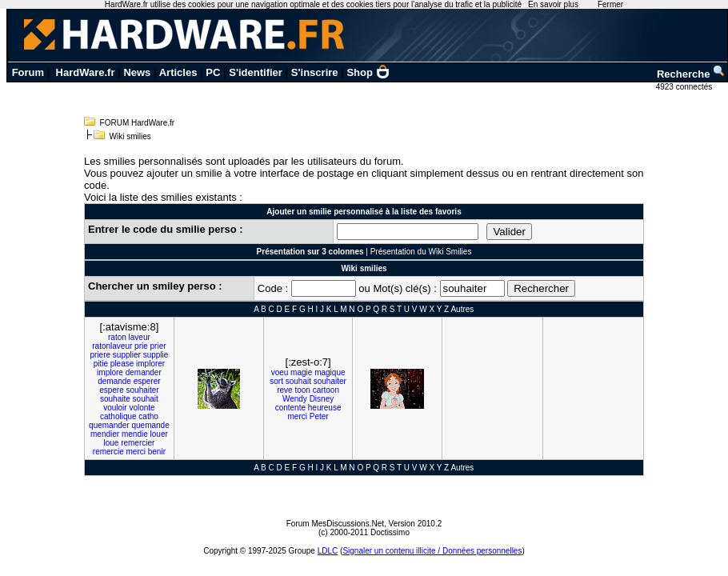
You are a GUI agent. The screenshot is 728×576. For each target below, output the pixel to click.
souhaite (115, 399)
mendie (135, 434)
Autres (462, 309)
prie (141, 346)
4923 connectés (685, 87)
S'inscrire (315, 72)
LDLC (328, 551)
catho (148, 416)
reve (284, 390)
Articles (178, 72)
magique (330, 372)
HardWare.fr (86, 72)
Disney (322, 399)
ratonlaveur (112, 346)
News (137, 72)
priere (100, 355)
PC (213, 72)
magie (301, 372)
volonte (142, 408)
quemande (150, 425)
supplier (127, 355)
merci (136, 452)
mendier (105, 434)
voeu (280, 372)
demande (114, 381)
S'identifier (256, 72)
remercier (138, 443)
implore (110, 372)
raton (117, 337)
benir (157, 452)
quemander (109, 425)
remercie (108, 452)
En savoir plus (553, 4)
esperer (147, 381)
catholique (118, 416)
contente (290, 408)
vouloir (115, 408)
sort (276, 381)
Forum (28, 72)
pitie (101, 364)
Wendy (295, 399)
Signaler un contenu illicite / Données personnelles (432, 551)
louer (159, 434)
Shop (368, 72)
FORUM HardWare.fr (138, 123)
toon (302, 390)
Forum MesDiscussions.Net (335, 524)
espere (112, 390)
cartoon (326, 390)
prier (158, 346)
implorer (150, 364)
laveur (140, 337)
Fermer (610, 4)
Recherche (691, 74)
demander (144, 372)
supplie (156, 355)
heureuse (325, 408)
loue (111, 443)
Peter (319, 416)
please (122, 364)
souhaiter (143, 390)
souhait (146, 399)
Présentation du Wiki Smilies (421, 252)
